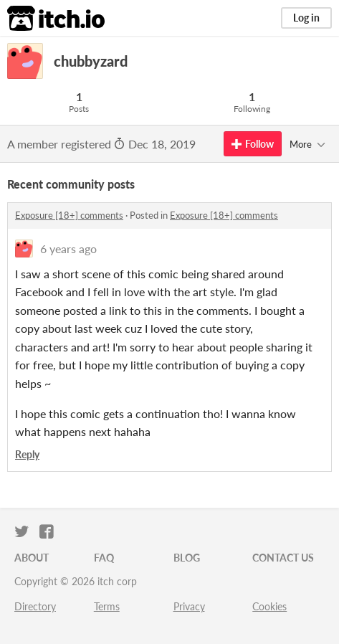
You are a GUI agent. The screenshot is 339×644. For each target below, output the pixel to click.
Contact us (283, 558)
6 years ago (68, 248)
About (32, 558)
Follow (253, 144)
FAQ (104, 558)
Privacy (189, 606)
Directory (35, 606)
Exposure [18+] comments (69, 215)
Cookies (269, 606)
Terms (107, 606)
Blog (187, 558)
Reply (27, 454)
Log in (306, 18)
